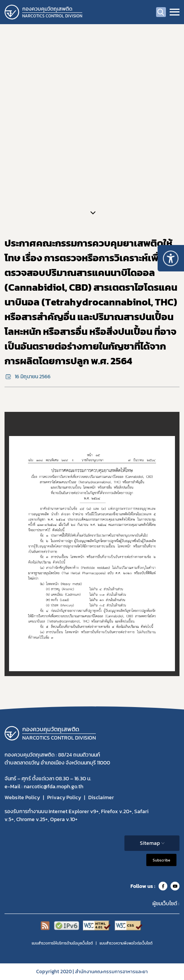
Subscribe (161, 860)
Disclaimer (101, 797)
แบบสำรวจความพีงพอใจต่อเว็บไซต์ (126, 943)
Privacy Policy (64, 797)
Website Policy (22, 797)
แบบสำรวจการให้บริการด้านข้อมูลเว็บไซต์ (62, 943)
